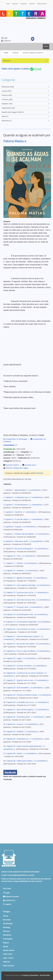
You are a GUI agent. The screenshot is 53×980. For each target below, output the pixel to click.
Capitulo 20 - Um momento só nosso (21, 629)
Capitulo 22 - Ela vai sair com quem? (21, 644)
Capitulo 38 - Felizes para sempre (19, 761)
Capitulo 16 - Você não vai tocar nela (21, 600)
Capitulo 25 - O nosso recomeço (19, 666)
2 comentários (42, 534)
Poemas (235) (7, 95)
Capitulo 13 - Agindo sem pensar (19, 578)
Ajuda (6, 946)
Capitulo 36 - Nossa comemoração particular (24, 746)
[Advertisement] (19, 27)
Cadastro (32, 4)
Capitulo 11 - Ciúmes (14, 563)
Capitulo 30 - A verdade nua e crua (20, 702)
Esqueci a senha (11, 896)
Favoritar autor (30, 465)
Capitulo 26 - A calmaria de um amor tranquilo (25, 673)
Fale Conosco (9, 965)
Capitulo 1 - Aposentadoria (16, 490)
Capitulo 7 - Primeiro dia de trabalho (20, 534)
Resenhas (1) (7, 121)
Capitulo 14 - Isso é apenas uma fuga (21, 585)
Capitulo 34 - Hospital (15, 731)
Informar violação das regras (17, 468)
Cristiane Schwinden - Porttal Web (36, 975)
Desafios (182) (7, 104)
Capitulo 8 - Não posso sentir (17, 541)
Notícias (7, 962)
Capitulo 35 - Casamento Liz (17, 739)
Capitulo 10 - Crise (14, 556)
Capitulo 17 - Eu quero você (17, 607)
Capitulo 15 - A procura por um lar (20, 592)
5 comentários (40, 578)
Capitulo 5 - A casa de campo (17, 519)
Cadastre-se (9, 900)
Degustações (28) (8, 108)
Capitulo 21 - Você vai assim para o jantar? (23, 636)
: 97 (10, 445)
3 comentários (35, 490)
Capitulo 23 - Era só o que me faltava (21, 651)
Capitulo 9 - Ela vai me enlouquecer (19, 548)
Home (8, 4)
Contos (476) (6, 91)
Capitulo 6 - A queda (13, 527)
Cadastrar (6, 41)
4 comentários (30, 527)
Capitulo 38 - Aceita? (14, 753)
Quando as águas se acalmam (33, 53)
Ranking (7, 927)
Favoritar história (12, 465)
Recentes (15, 4)
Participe (39, 473)
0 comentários (44, 585)
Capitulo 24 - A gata (14, 658)
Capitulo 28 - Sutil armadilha (17, 688)
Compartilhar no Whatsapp (15, 439)
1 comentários (36, 497)
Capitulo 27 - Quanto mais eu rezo (20, 680)
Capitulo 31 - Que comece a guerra (20, 709)
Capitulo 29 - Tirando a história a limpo (22, 695)
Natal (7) (5, 116)
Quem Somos (9, 950)
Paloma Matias (14, 141)
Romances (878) (8, 87)
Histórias (15, 53)
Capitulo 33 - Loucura (15, 724)
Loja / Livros (8, 958)
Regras (6, 942)
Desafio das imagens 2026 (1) (13, 112)
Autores (6, 931)
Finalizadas (24, 4)
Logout (7, 904)
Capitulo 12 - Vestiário (15, 570)
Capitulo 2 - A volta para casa (17, 497)
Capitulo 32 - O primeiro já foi (18, 717)
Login (4, 38)
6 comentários (41, 614)
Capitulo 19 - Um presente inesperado (21, 622)
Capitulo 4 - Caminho (14, 512)
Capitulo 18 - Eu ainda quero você (20, 614)
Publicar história (42, 4)
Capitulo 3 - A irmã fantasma (17, 505)
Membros (7, 935)
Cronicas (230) (7, 99)
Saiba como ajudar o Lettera (16, 69)
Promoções (8, 939)
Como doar (8, 954)
